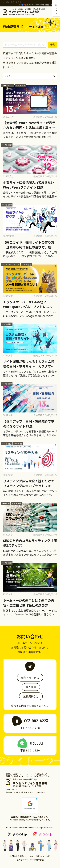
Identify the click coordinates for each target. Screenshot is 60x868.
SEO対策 (6, 503)
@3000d (36, 743)
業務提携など (31, 696)
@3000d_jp (20, 834)
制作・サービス (30, 678)
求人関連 (31, 687)
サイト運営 (21, 85)
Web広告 (18, 444)
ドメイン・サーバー (11, 264)
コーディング (8, 85)
